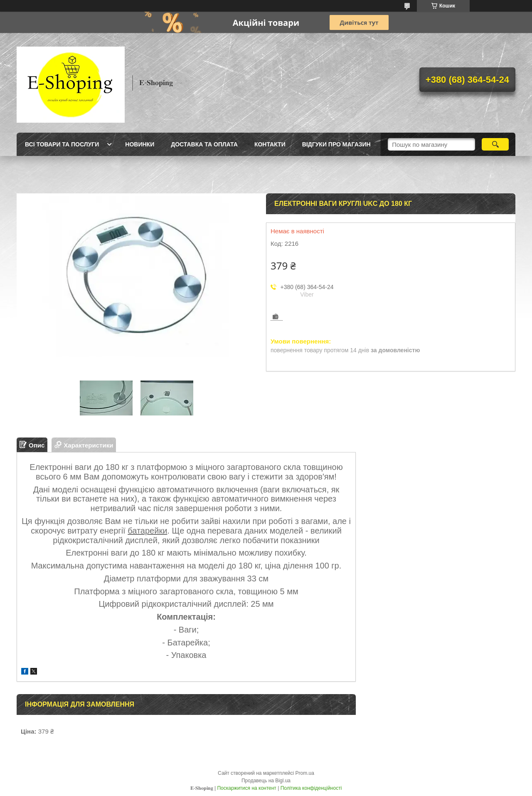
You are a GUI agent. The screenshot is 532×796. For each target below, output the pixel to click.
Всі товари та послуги (62, 144)
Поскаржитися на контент (246, 788)
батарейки (147, 531)
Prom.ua (305, 773)
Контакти (270, 144)
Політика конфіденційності (311, 788)
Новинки (140, 144)
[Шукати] (495, 144)
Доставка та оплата (204, 144)
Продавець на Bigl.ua (266, 781)
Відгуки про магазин (336, 144)
